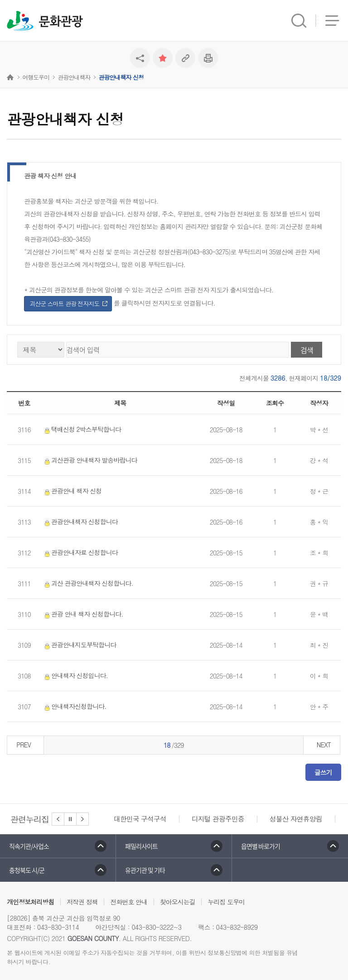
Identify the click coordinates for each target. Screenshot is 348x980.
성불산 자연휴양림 (296, 819)
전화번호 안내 (129, 902)
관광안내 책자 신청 (71, 491)
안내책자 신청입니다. (75, 676)
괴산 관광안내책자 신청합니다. (87, 583)
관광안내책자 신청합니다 (79, 522)
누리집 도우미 (226, 902)
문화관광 (60, 22)
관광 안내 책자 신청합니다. (82, 614)
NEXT (324, 745)
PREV (24, 745)
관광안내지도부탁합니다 (79, 645)
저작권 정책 (82, 902)
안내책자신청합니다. (74, 706)
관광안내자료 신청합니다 (79, 552)
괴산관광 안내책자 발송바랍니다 (89, 460)
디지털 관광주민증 (218, 819)
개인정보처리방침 (30, 902)
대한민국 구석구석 (140, 819)
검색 (307, 350)
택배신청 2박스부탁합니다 (81, 429)
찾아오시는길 (178, 902)
